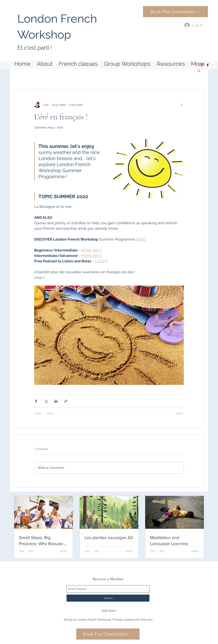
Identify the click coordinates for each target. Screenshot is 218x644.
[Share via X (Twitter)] (46, 401)
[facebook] (208, 65)
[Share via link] (66, 401)
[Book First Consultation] (175, 12)
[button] (199, 71)
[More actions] (181, 105)
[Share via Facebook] (36, 401)
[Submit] (108, 598)
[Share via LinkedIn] (56, 401)
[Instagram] (202, 65)
